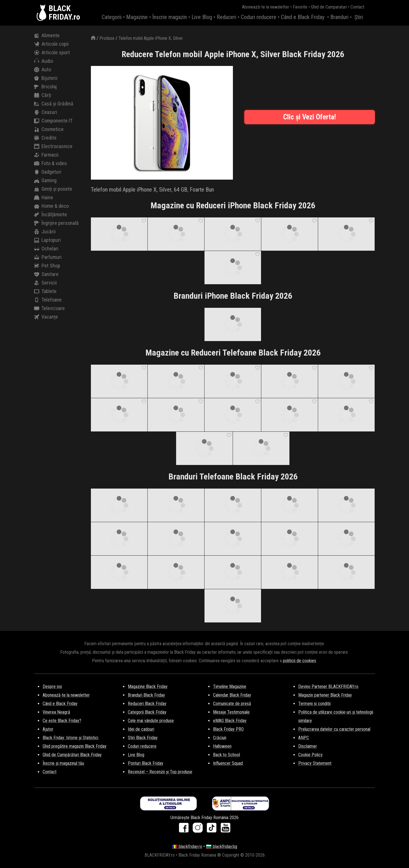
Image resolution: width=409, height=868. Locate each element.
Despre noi (52, 687)
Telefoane (48, 300)
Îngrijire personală (56, 223)
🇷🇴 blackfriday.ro (187, 847)
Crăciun (220, 738)
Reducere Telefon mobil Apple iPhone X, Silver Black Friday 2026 (233, 54)
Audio (44, 61)
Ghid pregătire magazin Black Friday (75, 746)
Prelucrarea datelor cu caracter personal (334, 729)
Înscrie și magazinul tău (63, 763)
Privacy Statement (315, 763)
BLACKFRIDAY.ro (64, 13)
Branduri (339, 17)
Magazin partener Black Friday (325, 695)
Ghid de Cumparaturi (329, 7)
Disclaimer (308, 746)
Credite (45, 138)
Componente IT (53, 121)
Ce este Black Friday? (62, 721)
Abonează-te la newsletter (266, 7)
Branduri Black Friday (146, 695)
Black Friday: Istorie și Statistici (70, 738)
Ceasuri (46, 112)
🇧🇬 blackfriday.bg (222, 847)
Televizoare (49, 308)
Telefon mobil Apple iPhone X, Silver (151, 38)
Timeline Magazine (230, 687)
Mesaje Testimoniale (231, 712)
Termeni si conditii (314, 704)
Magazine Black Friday (148, 687)
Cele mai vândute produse (151, 721)
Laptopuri (47, 240)
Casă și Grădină (54, 104)
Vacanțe (46, 317)
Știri (359, 17)
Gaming (45, 180)
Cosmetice (49, 129)
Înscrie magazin (170, 17)
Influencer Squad (228, 763)
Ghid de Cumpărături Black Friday (72, 755)
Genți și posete (53, 189)
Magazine (137, 17)
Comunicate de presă (232, 704)
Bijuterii (46, 78)
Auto (43, 70)
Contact (357, 7)
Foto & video (50, 163)
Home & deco (51, 206)
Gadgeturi (48, 172)
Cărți (43, 95)
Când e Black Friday (303, 17)
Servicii (45, 283)
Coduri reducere (259, 17)
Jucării (45, 232)
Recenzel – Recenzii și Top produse (160, 772)
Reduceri (227, 17)
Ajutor (48, 729)
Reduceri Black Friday (147, 704)
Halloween (222, 746)
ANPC (304, 738)
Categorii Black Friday (147, 712)
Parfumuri (48, 257)
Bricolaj (45, 87)
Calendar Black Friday (232, 695)
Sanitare (46, 274)
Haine (44, 198)
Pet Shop (47, 266)
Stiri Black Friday (143, 738)
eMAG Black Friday (230, 721)
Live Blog (202, 17)
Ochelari (46, 249)
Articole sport (52, 53)
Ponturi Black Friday (146, 763)
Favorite (300, 7)
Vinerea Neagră (56, 712)
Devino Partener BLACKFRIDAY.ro (328, 687)
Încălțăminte (51, 215)
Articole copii (51, 44)
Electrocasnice (53, 146)
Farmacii (46, 155)
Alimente (47, 36)
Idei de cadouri (141, 729)
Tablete (45, 291)
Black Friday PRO (228, 729)
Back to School (227, 755)
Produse (107, 38)
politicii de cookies (300, 661)
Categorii (112, 17)
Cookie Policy (310, 755)
